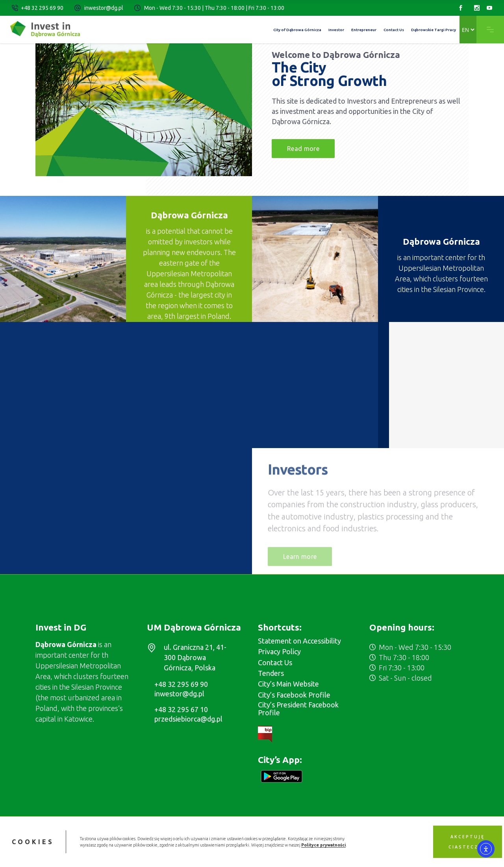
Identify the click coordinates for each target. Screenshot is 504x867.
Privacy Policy (279, 651)
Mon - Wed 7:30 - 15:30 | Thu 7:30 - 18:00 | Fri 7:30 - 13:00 (214, 8)
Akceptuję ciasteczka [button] (467, 842)
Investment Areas (432, 352)
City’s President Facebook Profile (298, 709)
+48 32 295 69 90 (42, 8)
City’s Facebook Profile (294, 695)
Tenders (271, 673)
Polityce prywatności (323, 845)
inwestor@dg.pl (104, 8)
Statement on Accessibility (299, 641)
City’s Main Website (288, 684)
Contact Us (275, 662)
